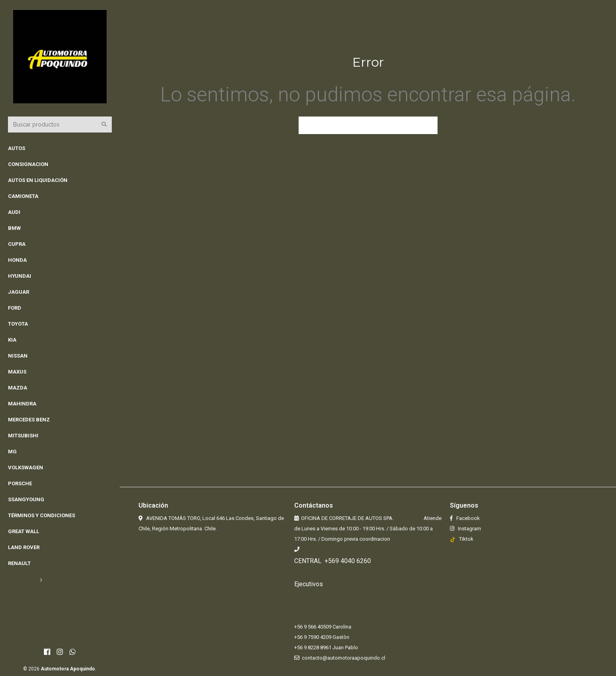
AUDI (14, 212)
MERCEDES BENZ (29, 420)
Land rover (24, 547)
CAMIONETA (23, 196)
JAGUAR (19, 292)
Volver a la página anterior (368, 125)
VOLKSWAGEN (26, 467)
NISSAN (18, 356)
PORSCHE (20, 483)
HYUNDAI (20, 276)
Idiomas (22, 579)
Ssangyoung (26, 499)
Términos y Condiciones (42, 515)
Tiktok (466, 539)
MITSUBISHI (23, 436)
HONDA (17, 260)
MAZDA (18, 388)
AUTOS (17, 148)
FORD (15, 308)
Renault (19, 563)
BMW (14, 228)
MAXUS (17, 372)
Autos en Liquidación (38, 180)
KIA (12, 340)
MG (12, 452)
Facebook (467, 518)
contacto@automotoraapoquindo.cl (344, 658)
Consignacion (28, 164)
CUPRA (17, 244)
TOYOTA (18, 324)
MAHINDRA (22, 404)
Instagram (469, 529)
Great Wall (24, 531)
